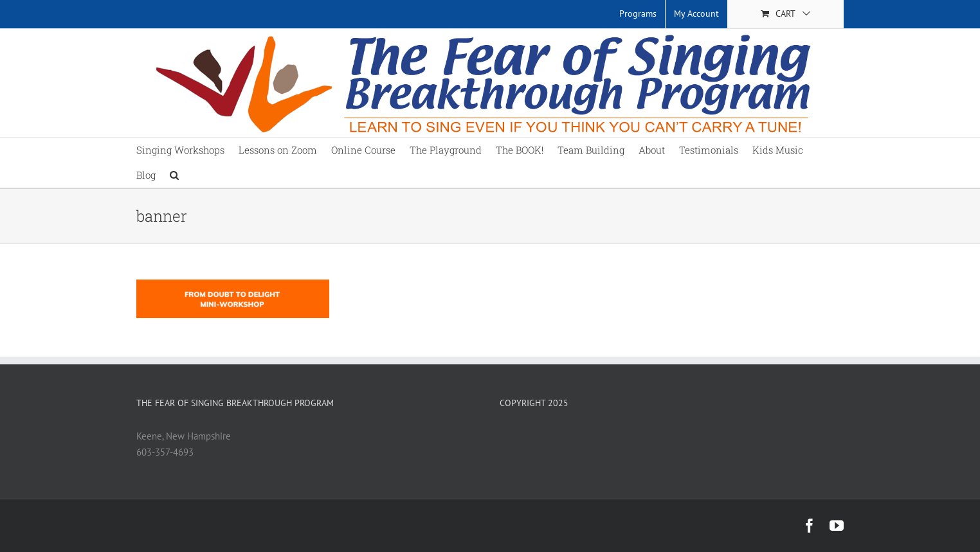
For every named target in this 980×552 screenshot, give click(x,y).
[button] (174, 175)
